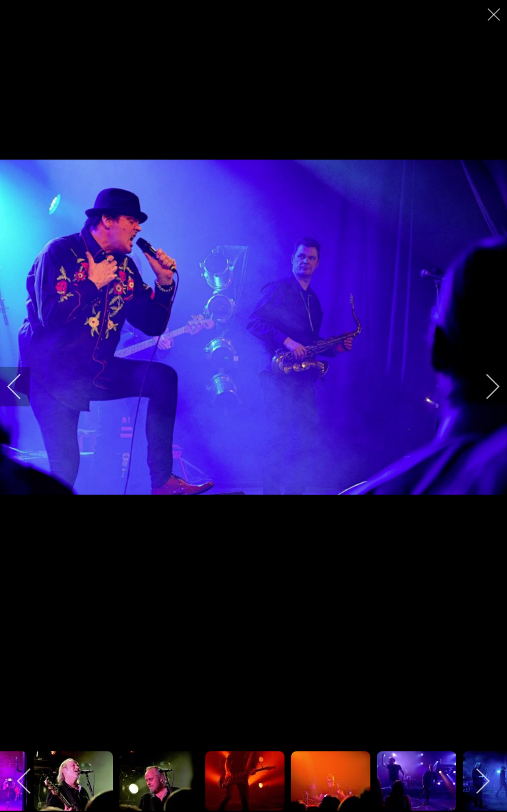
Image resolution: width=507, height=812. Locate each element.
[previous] (23, 387)
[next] (484, 387)
